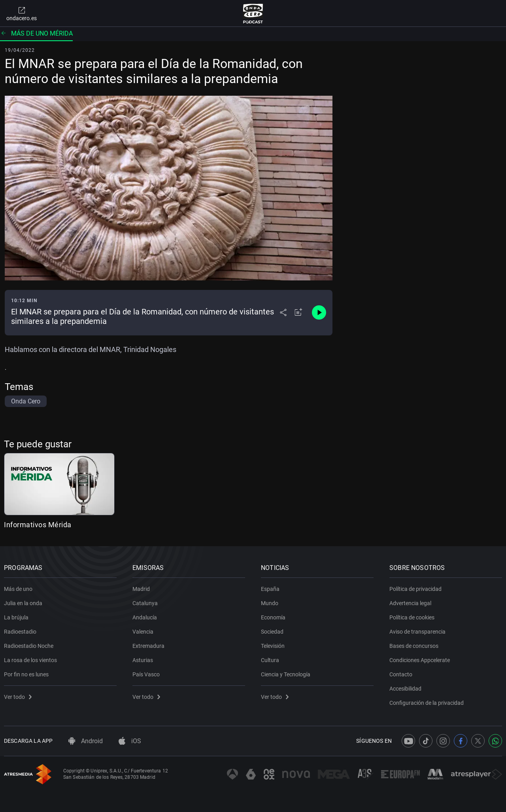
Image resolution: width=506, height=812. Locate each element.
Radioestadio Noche (29, 646)
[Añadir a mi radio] (298, 312)
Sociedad (272, 632)
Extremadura (148, 646)
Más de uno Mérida (36, 33)
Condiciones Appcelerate (420, 660)
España (270, 589)
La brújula (16, 617)
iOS (130, 741)
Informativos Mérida (38, 525)
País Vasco (146, 674)
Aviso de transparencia (417, 632)
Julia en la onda (23, 603)
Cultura (270, 660)
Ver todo (18, 697)
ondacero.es (22, 13)
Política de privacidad (415, 589)
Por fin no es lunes (26, 674)
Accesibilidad (405, 689)
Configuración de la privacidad (427, 703)
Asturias (143, 660)
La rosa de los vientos (30, 660)
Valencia (143, 632)
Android (86, 741)
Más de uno (18, 589)
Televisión (273, 646)
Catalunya (145, 603)
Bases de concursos (414, 646)
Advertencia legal (410, 603)
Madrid (141, 589)
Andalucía (145, 617)
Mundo (270, 603)
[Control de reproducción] (319, 312)
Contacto (401, 674)
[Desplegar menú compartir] (283, 312)
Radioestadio (20, 632)
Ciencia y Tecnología (286, 674)
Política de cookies (412, 617)
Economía (273, 617)
